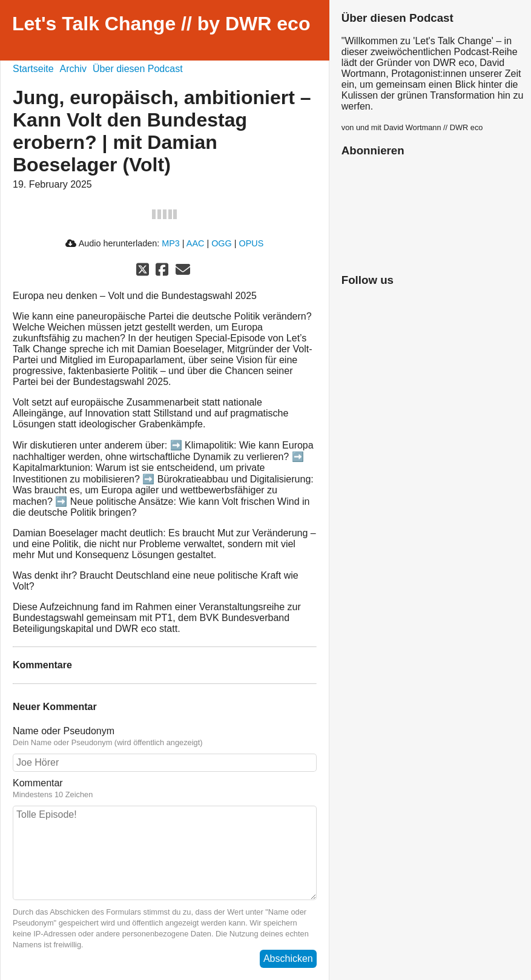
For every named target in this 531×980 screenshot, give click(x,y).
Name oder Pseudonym (64, 731)
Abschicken (288, 959)
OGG (222, 243)
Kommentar (38, 783)
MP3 (171, 243)
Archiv (73, 69)
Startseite (33, 69)
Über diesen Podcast (138, 69)
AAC (196, 243)
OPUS (252, 243)
